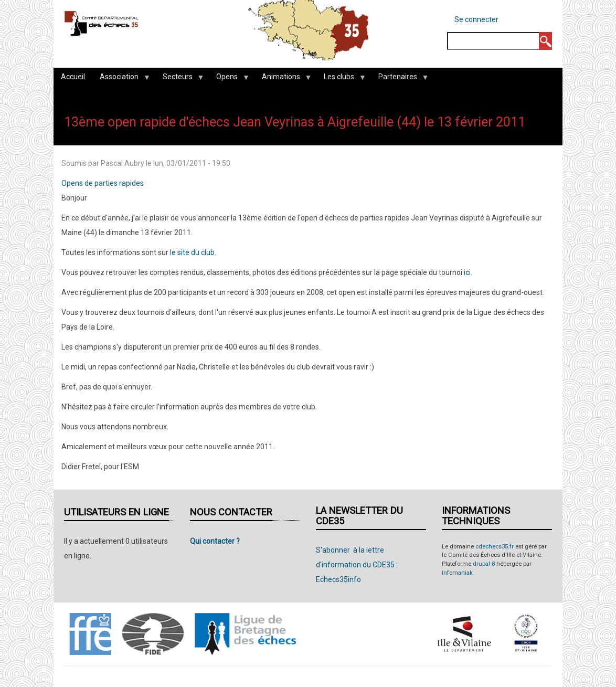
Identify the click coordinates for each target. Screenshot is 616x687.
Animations (283, 79)
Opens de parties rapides (103, 183)
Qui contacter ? (215, 541)
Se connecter (476, 19)
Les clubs (341, 79)
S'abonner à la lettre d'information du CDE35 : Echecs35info (357, 565)
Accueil (73, 77)
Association (121, 79)
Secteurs (179, 79)
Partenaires (400, 79)
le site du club (192, 252)
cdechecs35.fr (495, 547)
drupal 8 (484, 564)
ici (467, 272)
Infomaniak (457, 573)
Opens (229, 79)
